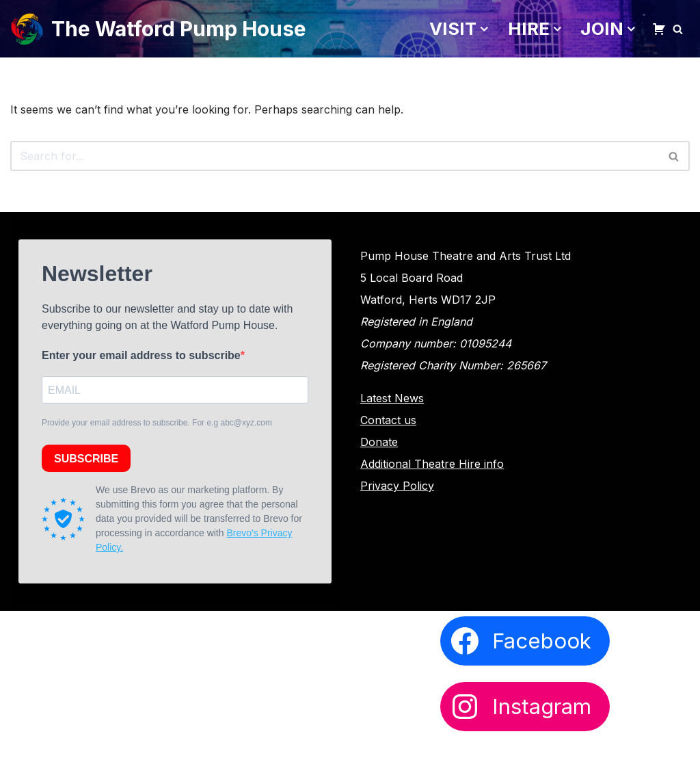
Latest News (392, 398)
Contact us (388, 420)
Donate (379, 442)
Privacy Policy (397, 486)
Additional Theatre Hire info (432, 464)
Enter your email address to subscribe (141, 355)
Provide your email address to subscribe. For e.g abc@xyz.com (157, 423)
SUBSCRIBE (86, 459)
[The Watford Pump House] (158, 29)
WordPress (143, 756)
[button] (484, 29)
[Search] (678, 29)
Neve (24, 756)
